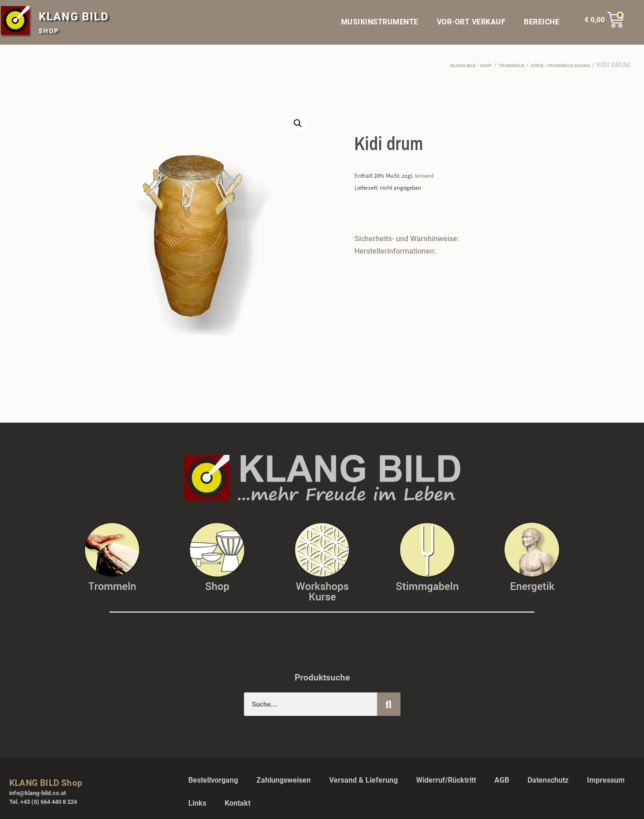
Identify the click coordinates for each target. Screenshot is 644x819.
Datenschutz (548, 780)
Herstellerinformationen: (395, 250)
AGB (502, 780)
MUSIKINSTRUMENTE (380, 22)
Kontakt (238, 803)
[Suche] (389, 704)
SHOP (49, 31)
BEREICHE (544, 22)
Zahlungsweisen (284, 780)
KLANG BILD (74, 17)
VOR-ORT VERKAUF (471, 22)
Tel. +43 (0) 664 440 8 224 (43, 801)
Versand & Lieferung (363, 780)
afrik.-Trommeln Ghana (546, 65)
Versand (425, 175)
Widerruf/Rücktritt (446, 780)
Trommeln (476, 65)
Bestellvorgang (213, 780)
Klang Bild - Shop (418, 65)
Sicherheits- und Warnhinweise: (407, 238)
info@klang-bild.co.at (38, 793)
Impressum (606, 780)
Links (197, 803)
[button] (297, 124)
